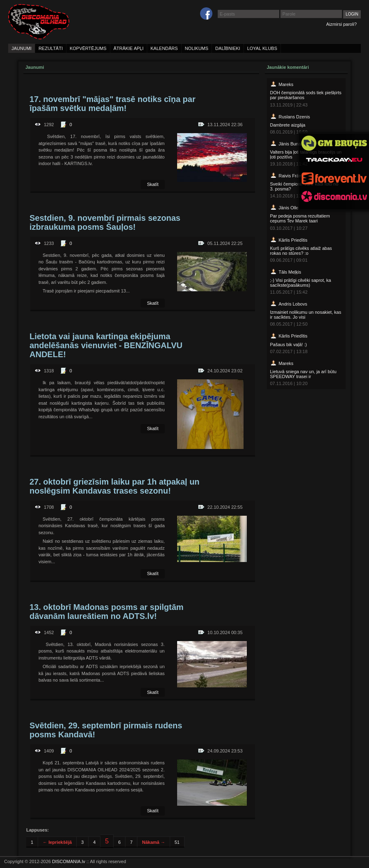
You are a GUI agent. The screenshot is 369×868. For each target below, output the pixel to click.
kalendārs (164, 48)
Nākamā (153, 842)
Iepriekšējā (57, 842)
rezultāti (51, 48)
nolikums (197, 48)
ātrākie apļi (129, 48)
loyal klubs (262, 48)
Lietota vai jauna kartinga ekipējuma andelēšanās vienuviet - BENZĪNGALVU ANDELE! (106, 345)
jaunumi (22, 48)
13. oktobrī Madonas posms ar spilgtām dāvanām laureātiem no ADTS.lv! (107, 612)
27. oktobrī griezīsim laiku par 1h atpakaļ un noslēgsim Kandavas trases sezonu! (115, 486)
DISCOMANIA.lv (69, 861)
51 (177, 842)
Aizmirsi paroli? (341, 24)
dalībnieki (228, 48)
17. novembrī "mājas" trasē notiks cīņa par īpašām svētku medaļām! (113, 104)
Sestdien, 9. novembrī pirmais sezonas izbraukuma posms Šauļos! (105, 222)
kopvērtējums (88, 48)
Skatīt (153, 184)
